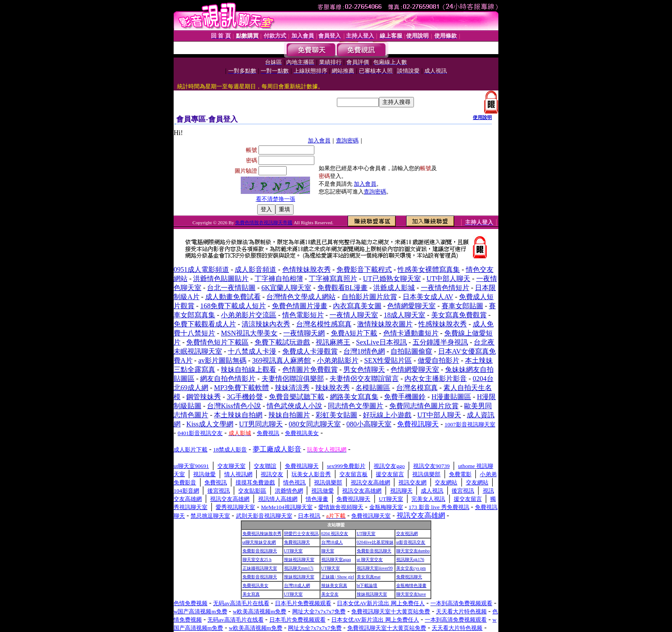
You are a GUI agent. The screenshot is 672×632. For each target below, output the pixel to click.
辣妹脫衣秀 (333, 388)
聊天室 (328, 551)
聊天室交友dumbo (413, 551)
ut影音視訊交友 (411, 542)
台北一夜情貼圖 (231, 288)
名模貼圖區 (373, 388)
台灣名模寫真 (417, 388)
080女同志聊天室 (315, 424)
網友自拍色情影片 (228, 379)
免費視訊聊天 (297, 542)
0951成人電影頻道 (201, 269)
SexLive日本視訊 (381, 342)
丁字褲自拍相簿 (279, 279)
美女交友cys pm (411, 568)
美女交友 (330, 594)
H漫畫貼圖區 (452, 397)
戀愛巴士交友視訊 (301, 534)
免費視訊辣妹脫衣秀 (262, 534)
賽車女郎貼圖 (462, 306)
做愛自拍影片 (439, 360)
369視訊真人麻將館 (281, 360)
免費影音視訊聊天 (260, 551)
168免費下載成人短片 (233, 306)
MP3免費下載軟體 (241, 388)
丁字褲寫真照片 (333, 279)
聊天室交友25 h (257, 559)
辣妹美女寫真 (334, 585)
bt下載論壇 (367, 585)
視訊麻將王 (333, 342)
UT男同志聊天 (261, 424)
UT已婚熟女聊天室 (392, 279)
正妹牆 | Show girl (338, 577)
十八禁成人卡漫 (252, 351)
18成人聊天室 (404, 315)
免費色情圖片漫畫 (300, 306)
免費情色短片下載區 (217, 342)
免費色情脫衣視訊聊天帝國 (264, 222)
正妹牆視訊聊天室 (260, 568)
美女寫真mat (369, 577)
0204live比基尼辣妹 (375, 542)
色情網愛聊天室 (411, 306)
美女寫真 (251, 594)
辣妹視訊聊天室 (299, 559)
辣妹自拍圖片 (289, 415)
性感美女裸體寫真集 (429, 269)
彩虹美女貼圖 (336, 415)
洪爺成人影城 (394, 288)
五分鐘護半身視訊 (440, 342)
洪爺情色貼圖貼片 (221, 279)
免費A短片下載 (354, 333)
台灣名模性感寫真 (324, 324)
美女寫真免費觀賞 (459, 315)
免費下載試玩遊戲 (282, 342)
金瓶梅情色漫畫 (411, 585)
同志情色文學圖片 (355, 406)
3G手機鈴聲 (245, 397)
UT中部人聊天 (448, 279)
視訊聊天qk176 (410, 559)
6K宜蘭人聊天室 (287, 288)
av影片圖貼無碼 (222, 360)
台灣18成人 (332, 542)
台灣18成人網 (297, 585)
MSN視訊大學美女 (249, 333)
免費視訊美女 (255, 585)
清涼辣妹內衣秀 (266, 324)
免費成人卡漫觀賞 (310, 351)
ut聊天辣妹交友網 (259, 542)
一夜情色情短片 (445, 288)
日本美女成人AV (428, 297)
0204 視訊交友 (335, 534)
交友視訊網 (407, 534)
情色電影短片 (303, 315)
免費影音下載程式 (364, 269)
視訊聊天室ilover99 (375, 568)
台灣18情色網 (364, 351)
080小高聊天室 (369, 424)
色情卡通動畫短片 (411, 333)
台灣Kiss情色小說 (234, 406)
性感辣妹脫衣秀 (443, 324)
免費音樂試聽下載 (297, 397)
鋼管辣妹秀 (204, 397)
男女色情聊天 (364, 369)
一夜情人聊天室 (354, 315)
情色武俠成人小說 (294, 406)
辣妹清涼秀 (292, 388)
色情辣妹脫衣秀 (307, 269)
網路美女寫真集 (354, 397)
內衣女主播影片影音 (436, 379)
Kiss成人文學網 (210, 424)
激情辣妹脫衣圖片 (385, 324)
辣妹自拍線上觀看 (249, 369)
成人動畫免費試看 (233, 297)
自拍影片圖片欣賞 (369, 297)
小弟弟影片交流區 (249, 315)
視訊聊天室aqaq (336, 559)
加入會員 (319, 140)
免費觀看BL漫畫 (342, 288)
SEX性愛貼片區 (388, 360)
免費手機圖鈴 (405, 397)
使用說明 (482, 117)
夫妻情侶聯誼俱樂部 (293, 379)
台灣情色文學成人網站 (301, 297)
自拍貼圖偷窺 (411, 351)
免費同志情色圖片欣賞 (424, 406)
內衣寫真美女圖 (357, 306)
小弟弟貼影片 (338, 360)
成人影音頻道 (255, 269)
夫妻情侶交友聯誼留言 (364, 379)
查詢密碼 (347, 140)
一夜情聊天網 (304, 333)
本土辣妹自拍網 (238, 415)
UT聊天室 (366, 534)
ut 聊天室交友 (370, 559)
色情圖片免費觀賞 (310, 369)
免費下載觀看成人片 (205, 324)
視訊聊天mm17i (299, 568)
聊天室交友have (411, 594)
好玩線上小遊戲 (387, 415)
